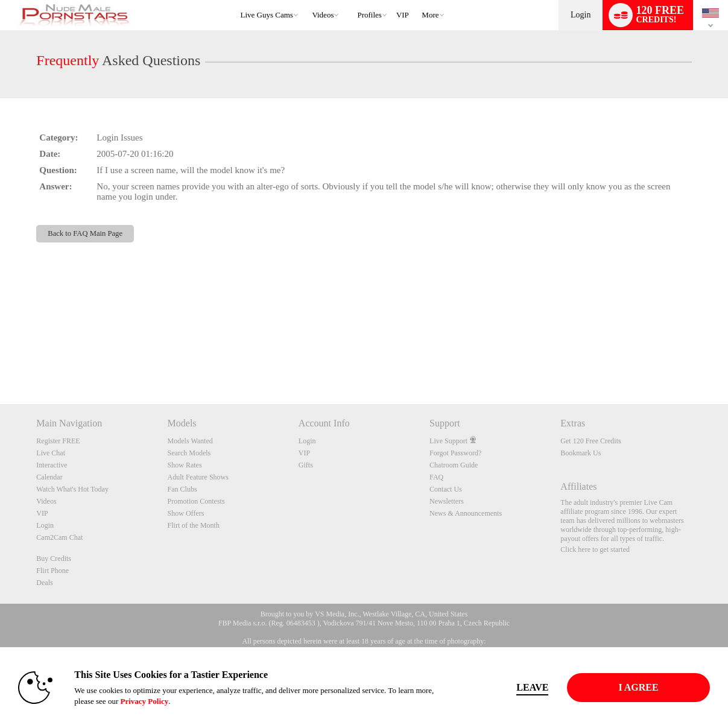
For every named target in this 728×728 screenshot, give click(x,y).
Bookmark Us (581, 453)
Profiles (369, 15)
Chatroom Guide (454, 465)
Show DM (0, 359)
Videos (323, 15)
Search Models (189, 453)
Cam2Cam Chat (59, 537)
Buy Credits (54, 559)
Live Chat (51, 453)
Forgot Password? (455, 453)
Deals (44, 583)
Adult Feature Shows (198, 477)
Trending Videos (307, 0)
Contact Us (446, 489)
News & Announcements (466, 513)
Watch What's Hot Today (72, 489)
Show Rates (185, 465)
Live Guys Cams (267, 15)
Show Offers (186, 513)
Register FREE (58, 441)
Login (581, 15)
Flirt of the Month (194, 525)
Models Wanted (190, 441)
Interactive (52, 465)
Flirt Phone (52, 571)
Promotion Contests (196, 501)
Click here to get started (595, 549)
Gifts (306, 465)
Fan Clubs (182, 489)
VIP (403, 15)
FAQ (436, 477)
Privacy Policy (144, 701)
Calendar (49, 477)
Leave (532, 687)
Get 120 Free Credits (590, 441)
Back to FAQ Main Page (85, 233)
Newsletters (447, 501)
